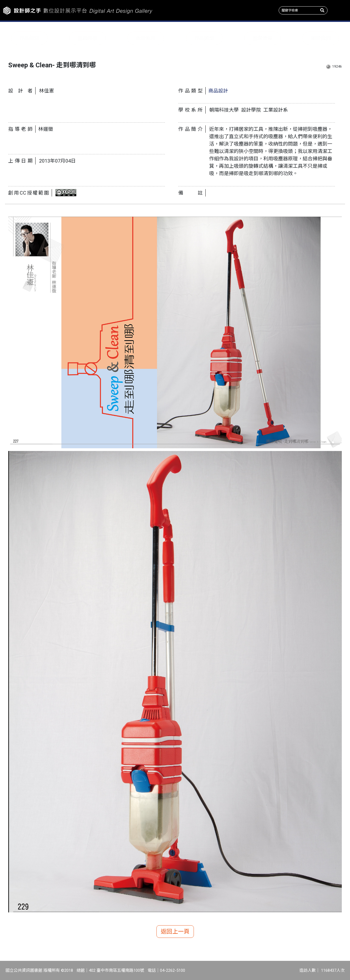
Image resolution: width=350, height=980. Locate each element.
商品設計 (218, 91)
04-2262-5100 (173, 970)
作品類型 (204, 38)
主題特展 (87, 38)
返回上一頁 (175, 932)
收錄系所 (146, 38)
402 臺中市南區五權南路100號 (116, 970)
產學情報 (262, 38)
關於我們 (321, 38)
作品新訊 (29, 38)
